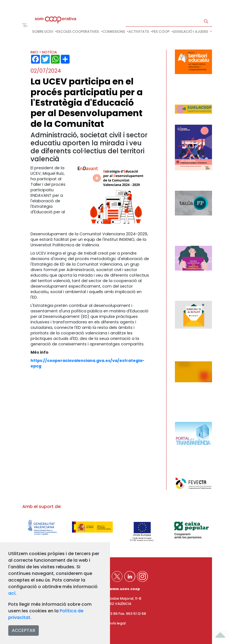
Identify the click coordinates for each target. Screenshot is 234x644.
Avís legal (117, 623)
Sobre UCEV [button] (43, 32)
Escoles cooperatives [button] (78, 32)
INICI (34, 52)
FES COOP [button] (161, 32)
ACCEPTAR (24, 630)
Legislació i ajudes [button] (191, 32)
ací (12, 593)
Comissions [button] (114, 32)
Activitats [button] (139, 32)
